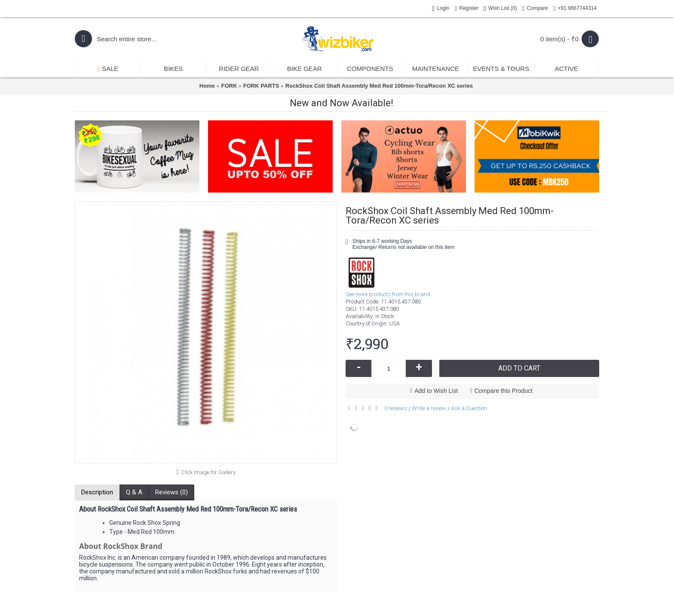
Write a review (429, 408)
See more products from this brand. (389, 294)
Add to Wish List (436, 391)
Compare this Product (504, 391)
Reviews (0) (172, 492)
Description (97, 492)
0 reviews (396, 408)
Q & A (134, 492)
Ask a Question (469, 408)
